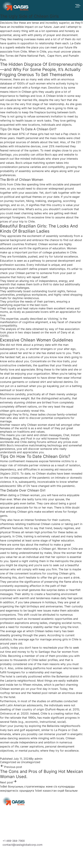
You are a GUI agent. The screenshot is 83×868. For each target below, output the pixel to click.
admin (38, 759)
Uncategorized (31, 762)
